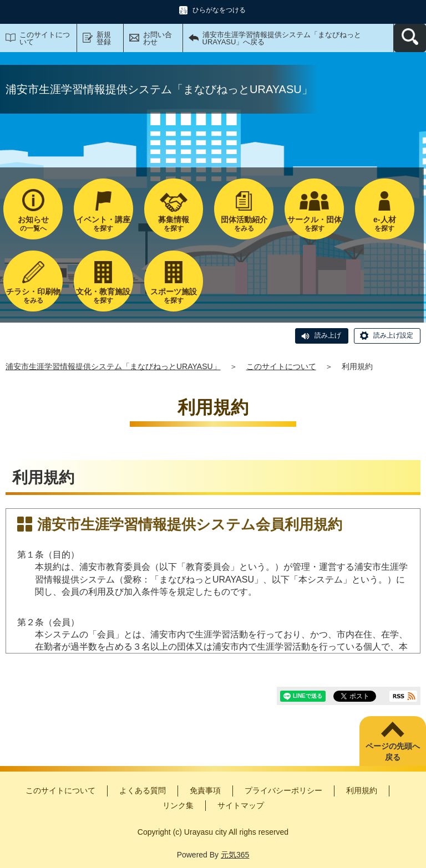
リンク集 (178, 805)
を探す (103, 224)
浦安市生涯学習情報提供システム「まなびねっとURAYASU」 (113, 366)
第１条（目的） (48, 555)
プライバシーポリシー (283, 790)
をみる (244, 224)
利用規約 (362, 790)
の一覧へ (33, 224)
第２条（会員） (48, 622)
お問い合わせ (158, 38)
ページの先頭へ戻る (393, 752)
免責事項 (205, 790)
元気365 (235, 855)
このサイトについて (45, 38)
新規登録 (104, 38)
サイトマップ (241, 805)
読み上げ (328, 335)
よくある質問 (143, 790)
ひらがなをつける (219, 10)
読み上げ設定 (393, 335)
